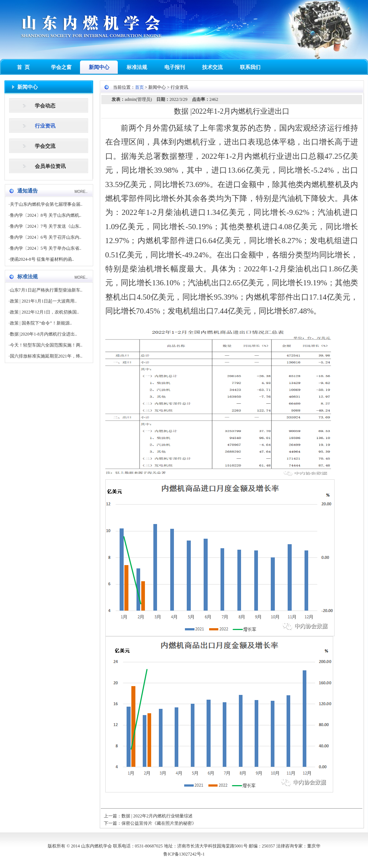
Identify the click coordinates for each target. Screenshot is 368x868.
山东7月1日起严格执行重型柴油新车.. (46, 290)
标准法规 (137, 67)
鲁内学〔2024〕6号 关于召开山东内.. (46, 237)
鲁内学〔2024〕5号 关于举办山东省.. (46, 248)
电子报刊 (175, 67)
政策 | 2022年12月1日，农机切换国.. (44, 312)
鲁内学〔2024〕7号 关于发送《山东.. (46, 226)
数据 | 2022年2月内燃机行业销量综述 (157, 816)
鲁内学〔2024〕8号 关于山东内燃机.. (46, 215)
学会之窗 (61, 67)
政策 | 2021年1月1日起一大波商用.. (43, 301)
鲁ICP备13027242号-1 (184, 854)
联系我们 (250, 67)
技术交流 (212, 67)
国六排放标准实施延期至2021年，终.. (46, 356)
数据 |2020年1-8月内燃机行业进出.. (43, 334)
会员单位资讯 (50, 166)
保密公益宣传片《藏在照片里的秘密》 (159, 823)
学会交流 (45, 146)
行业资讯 (45, 126)
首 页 (23, 67)
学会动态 (45, 106)
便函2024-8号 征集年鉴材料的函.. (42, 259)
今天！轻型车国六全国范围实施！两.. (46, 345)
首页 (139, 87)
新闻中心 (99, 67)
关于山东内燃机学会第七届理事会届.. (46, 204)
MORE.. (81, 192)
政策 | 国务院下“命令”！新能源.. (41, 323)
